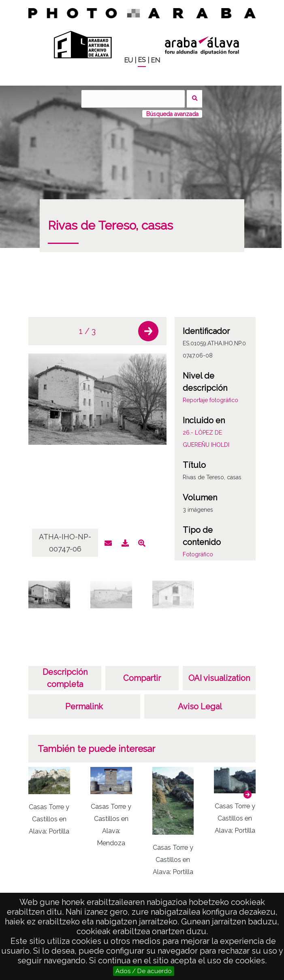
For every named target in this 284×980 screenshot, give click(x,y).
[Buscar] (133, 99)
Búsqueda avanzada (172, 114)
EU (128, 60)
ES (142, 60)
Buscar (195, 99)
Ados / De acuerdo (144, 971)
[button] (148, 331)
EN (155, 60)
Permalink (84, 706)
